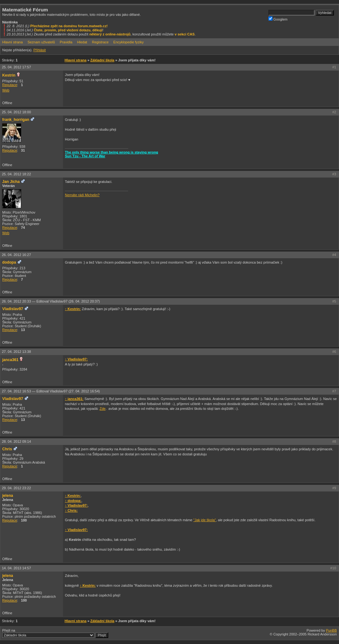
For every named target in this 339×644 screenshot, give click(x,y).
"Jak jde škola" (205, 520)
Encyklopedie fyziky (129, 42)
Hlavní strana (13, 42)
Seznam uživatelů (41, 42)
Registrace (100, 42)
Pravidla (66, 42)
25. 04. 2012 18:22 (16, 174)
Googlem (278, 19)
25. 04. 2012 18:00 (16, 112)
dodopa (9, 262)
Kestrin (9, 75)
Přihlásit (39, 50)
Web (6, 90)
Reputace (10, 85)
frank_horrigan (16, 120)
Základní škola (102, 60)
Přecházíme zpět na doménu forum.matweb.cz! (69, 26)
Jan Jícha (11, 182)
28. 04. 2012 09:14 (16, 441)
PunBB (331, 630)
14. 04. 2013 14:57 (16, 568)
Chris (7, 449)
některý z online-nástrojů (110, 34)
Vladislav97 (13, 309)
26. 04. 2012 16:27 (16, 255)
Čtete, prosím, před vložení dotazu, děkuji (68, 30)
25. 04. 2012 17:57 (16, 67)
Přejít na (55, 633)
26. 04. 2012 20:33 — (51, 301)
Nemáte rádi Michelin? (82, 195)
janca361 (10, 360)
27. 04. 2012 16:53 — (51, 391)
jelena (8, 496)
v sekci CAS (185, 34)
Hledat (82, 42)
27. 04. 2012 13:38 (16, 352)
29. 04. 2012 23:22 (16, 488)
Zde (102, 409)
